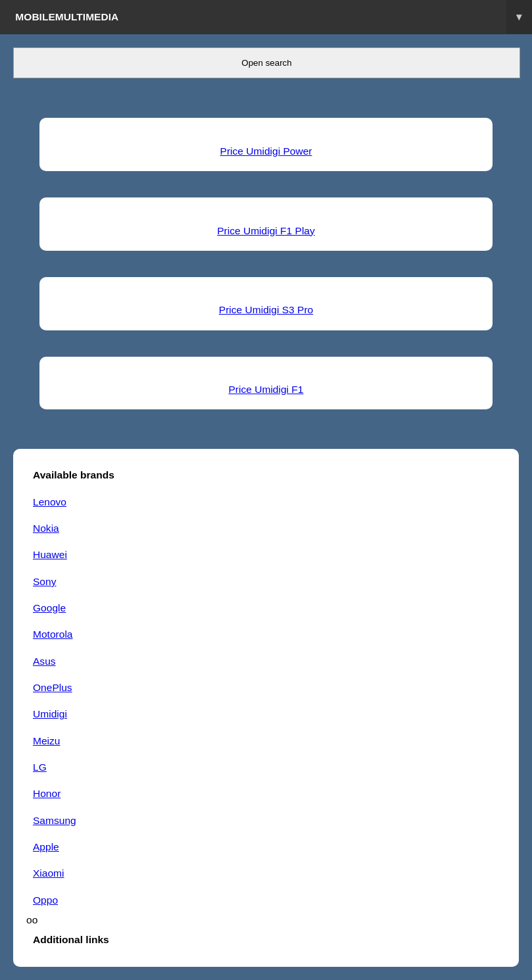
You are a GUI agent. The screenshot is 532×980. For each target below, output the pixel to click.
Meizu (46, 741)
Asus (44, 661)
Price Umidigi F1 (266, 389)
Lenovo (50, 502)
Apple (46, 847)
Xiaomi (49, 873)
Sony (44, 581)
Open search (266, 63)
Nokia (46, 528)
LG (40, 767)
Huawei (50, 554)
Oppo (45, 900)
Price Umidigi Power (266, 151)
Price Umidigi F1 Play (266, 231)
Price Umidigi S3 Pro (266, 310)
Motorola (53, 634)
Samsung (55, 820)
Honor (47, 793)
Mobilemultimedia (274, 17)
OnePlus (53, 687)
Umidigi (50, 714)
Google (49, 608)
